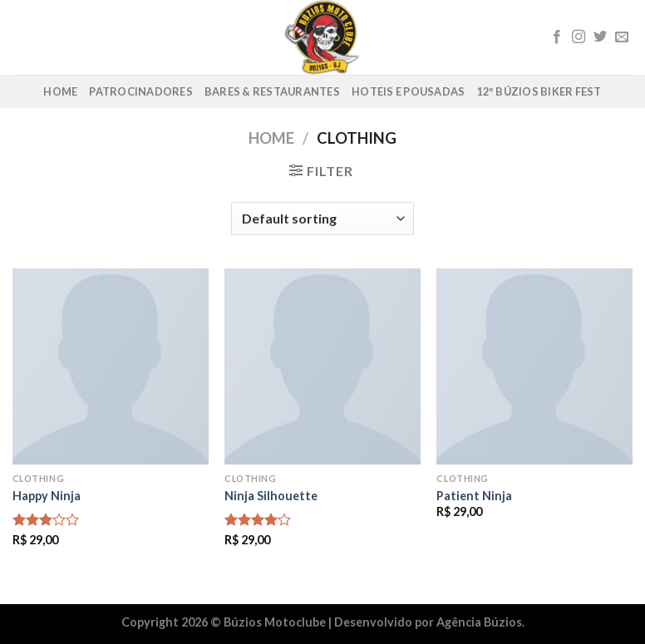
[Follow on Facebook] (557, 37)
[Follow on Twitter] (600, 37)
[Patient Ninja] (534, 366)
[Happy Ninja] (111, 366)
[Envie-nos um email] (622, 37)
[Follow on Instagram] (579, 37)
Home (60, 91)
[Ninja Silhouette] (322, 366)
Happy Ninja (47, 496)
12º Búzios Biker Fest (539, 91)
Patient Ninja (474, 496)
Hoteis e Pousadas (408, 91)
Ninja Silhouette (271, 496)
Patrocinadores (141, 91)
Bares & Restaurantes (272, 91)
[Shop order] (322, 219)
